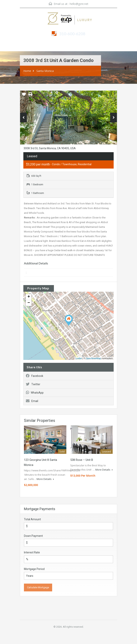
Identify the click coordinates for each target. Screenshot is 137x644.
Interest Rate (32, 552)
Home (27, 71)
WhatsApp (35, 393)
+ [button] (29, 297)
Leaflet (79, 358)
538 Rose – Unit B (82, 460)
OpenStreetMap (93, 358)
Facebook (35, 376)
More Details (45, 479)
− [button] (29, 303)
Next (114, 117)
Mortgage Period (34, 569)
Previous (23, 117)
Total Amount (32, 519)
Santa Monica (45, 71)
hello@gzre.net (79, 4)
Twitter (33, 384)
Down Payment (33, 536)
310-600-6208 (72, 34)
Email (32, 401)
